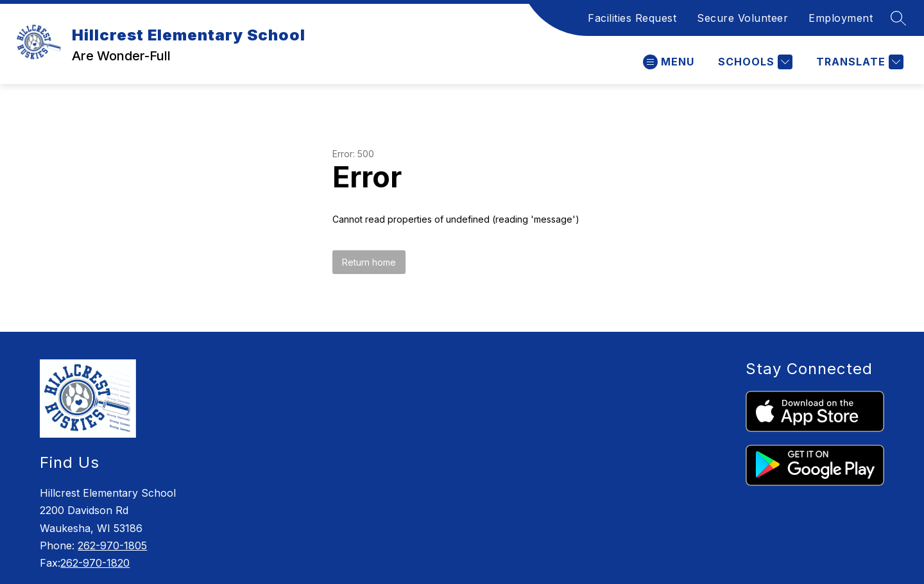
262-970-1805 (112, 545)
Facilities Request (632, 18)
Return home (369, 262)
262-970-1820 (95, 563)
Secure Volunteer (742, 18)
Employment (841, 18)
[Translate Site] (858, 62)
